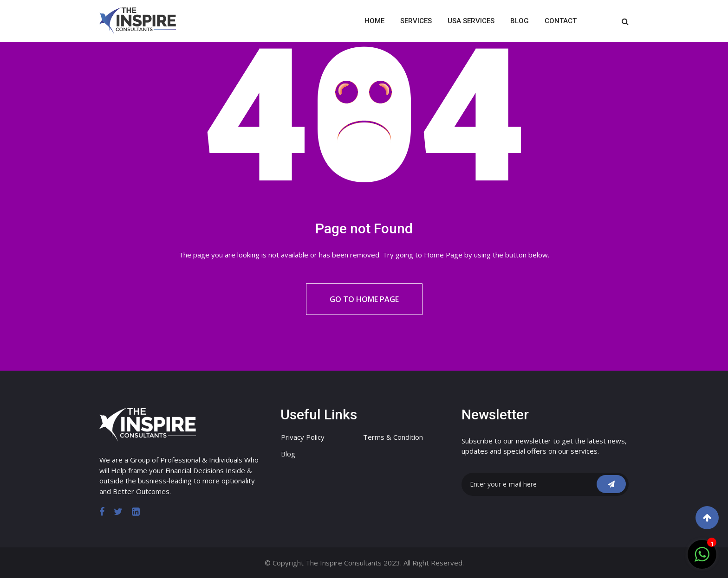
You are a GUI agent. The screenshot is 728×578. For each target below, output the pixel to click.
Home (374, 21)
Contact (561, 21)
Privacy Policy (303, 437)
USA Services (471, 21)
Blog (520, 21)
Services (416, 21)
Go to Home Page (364, 299)
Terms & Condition (393, 437)
